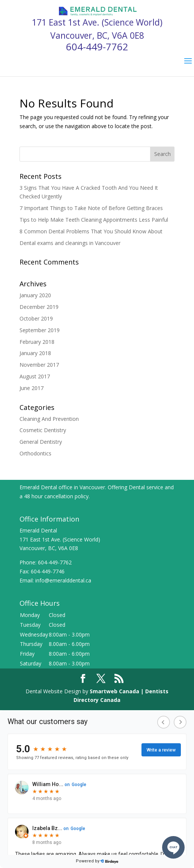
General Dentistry (41, 442)
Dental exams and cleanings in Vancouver (70, 243)
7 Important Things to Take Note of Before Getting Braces (91, 208)
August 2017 (35, 376)
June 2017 (32, 388)
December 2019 (39, 307)
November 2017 (39, 365)
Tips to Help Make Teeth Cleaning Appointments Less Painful (94, 220)
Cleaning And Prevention (49, 419)
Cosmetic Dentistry (43, 430)
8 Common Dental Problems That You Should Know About (91, 231)
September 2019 (40, 330)
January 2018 (35, 353)
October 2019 (36, 318)
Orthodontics (35, 453)
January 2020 (35, 295)
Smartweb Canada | (117, 691)
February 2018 (37, 342)
